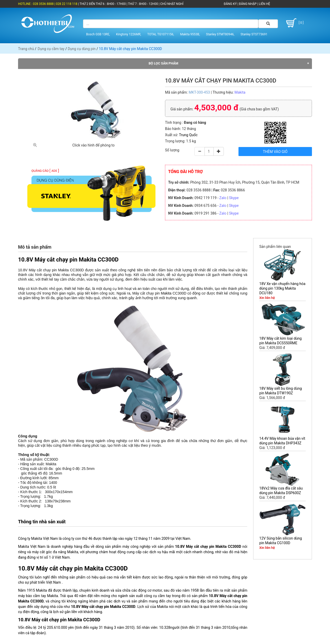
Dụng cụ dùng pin (82, 49)
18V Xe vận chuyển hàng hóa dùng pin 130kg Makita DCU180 (282, 288)
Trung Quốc (188, 135)
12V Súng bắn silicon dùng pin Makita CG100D (281, 541)
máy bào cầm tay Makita (38, 596)
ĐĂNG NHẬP (248, 4)
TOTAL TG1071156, (161, 34)
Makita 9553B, (190, 34)
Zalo (223, 198)
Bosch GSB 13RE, (98, 34)
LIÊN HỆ (264, 4)
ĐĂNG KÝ (230, 4)
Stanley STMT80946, (220, 34)
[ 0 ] (294, 23)
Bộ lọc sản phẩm (164, 63)
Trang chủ (26, 49)
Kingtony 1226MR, (129, 34)
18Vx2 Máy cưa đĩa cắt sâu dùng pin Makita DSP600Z (281, 491)
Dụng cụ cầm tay (51, 49)
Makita (240, 92)
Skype (234, 198)
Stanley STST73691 (254, 34)
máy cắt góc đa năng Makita (55, 552)
